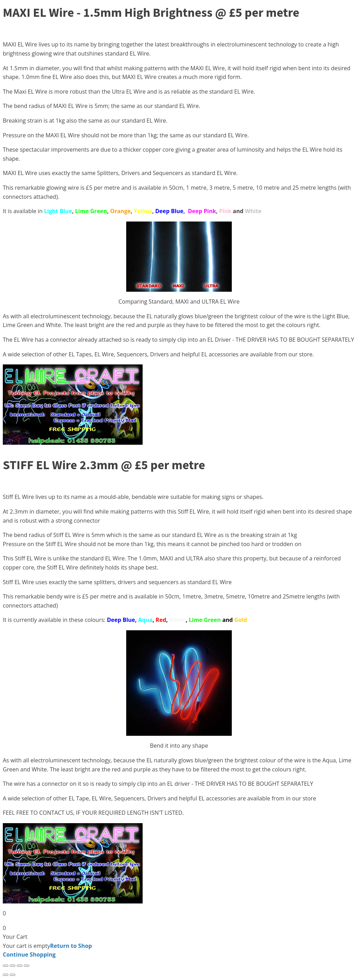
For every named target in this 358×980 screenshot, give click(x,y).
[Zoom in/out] (6, 966)
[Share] (20, 966)
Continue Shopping (29, 954)
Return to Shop (71, 946)
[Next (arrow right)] (13, 975)
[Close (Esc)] (27, 966)
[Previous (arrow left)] (6, 975)
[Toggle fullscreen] (13, 966)
